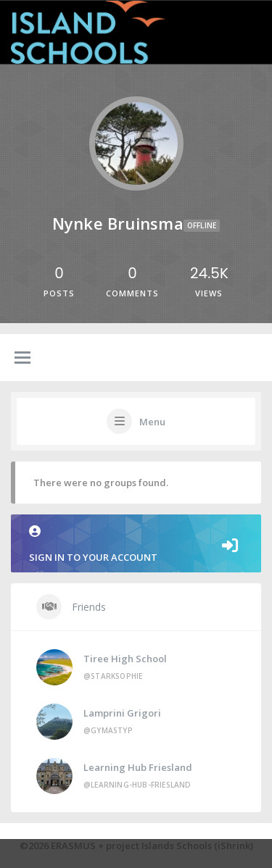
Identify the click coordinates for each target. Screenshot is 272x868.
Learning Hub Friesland (138, 767)
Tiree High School (125, 659)
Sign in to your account (136, 544)
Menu (152, 422)
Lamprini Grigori (122, 713)
